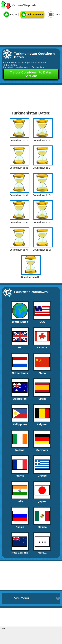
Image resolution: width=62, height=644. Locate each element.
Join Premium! (36, 14)
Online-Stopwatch (25, 5)
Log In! (14, 14)
